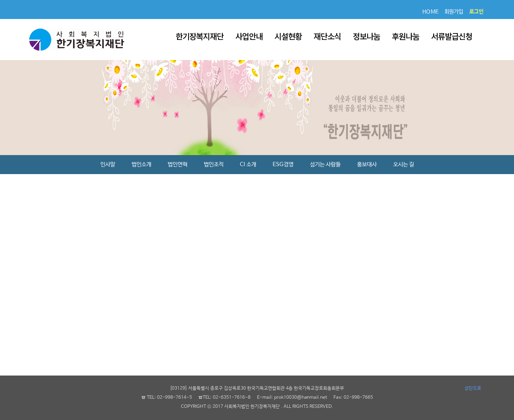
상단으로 (473, 388)
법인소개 (141, 164)
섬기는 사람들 (325, 164)
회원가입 (454, 12)
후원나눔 (406, 36)
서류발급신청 (452, 36)
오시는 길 (404, 164)
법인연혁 (178, 164)
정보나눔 (366, 36)
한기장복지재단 (200, 36)
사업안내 (249, 36)
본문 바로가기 (0, 0)
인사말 (108, 164)
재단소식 (327, 36)
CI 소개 (248, 164)
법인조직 (214, 164)
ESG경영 (283, 164)
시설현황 (288, 36)
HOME (431, 12)
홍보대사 (367, 164)
